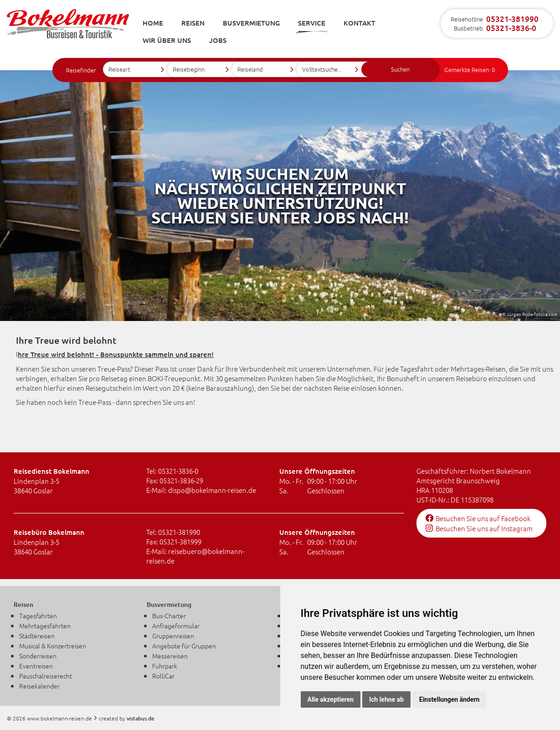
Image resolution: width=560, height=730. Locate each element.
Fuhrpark (165, 666)
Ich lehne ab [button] (386, 699)
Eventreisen (36, 666)
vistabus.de (141, 718)
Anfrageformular (176, 626)
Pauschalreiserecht (46, 676)
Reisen (193, 23)
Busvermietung (251, 23)
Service (312, 23)
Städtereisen (37, 636)
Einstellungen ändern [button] (450, 699)
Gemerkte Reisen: (470, 70)
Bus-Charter (169, 616)
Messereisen (170, 656)
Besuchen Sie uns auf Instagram (479, 528)
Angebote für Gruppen (184, 646)
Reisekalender (39, 686)
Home (153, 23)
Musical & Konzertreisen (53, 646)
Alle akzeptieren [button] (331, 699)
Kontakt (360, 23)
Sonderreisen (38, 656)
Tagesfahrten (38, 616)
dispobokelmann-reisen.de (212, 490)
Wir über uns (167, 40)
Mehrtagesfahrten (45, 626)
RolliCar (163, 676)
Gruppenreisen (173, 636)
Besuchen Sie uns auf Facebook (478, 518)
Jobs (218, 40)
